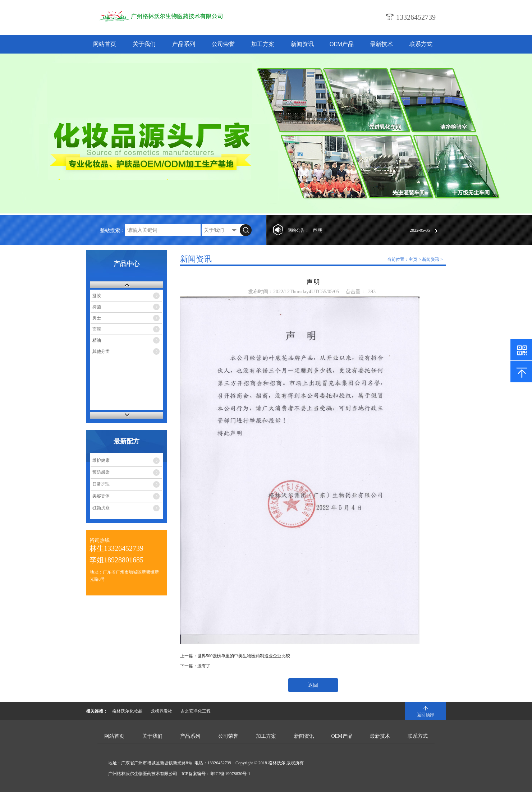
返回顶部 (426, 715)
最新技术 (381, 44)
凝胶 (97, 296)
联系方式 (421, 44)
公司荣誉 (223, 44)
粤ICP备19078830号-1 (230, 774)
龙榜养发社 (161, 711)
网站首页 (105, 44)
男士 (97, 318)
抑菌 (97, 307)
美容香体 (101, 496)
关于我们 (144, 44)
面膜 (97, 329)
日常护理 (101, 484)
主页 (413, 259)
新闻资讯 (302, 44)
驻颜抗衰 (101, 508)
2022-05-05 (420, 230)
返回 (313, 685)
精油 (97, 340)
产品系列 (184, 44)
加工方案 (263, 44)
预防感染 (101, 472)
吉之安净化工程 (196, 711)
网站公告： (298, 230)
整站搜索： (113, 231)
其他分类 (101, 351)
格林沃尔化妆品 (127, 711)
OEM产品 (342, 44)
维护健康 (101, 460)
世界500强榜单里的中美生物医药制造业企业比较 (244, 656)
